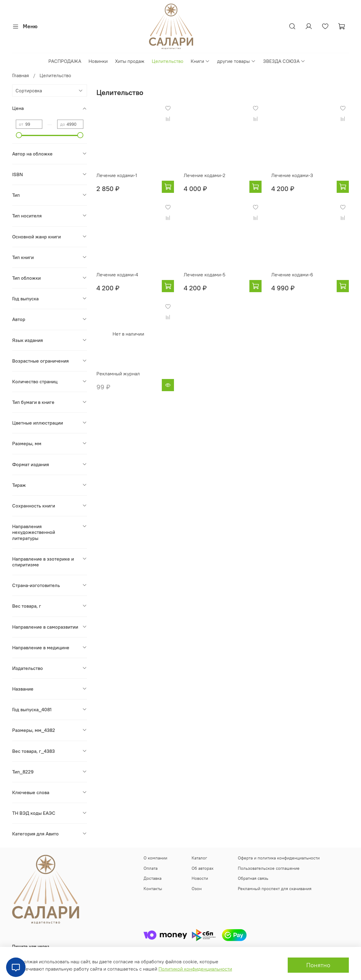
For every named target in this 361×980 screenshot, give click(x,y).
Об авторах (203, 868)
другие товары (236, 61)
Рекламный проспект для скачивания (275, 889)
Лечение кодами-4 (117, 275)
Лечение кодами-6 (292, 275)
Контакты (153, 889)
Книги (200, 61)
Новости (200, 878)
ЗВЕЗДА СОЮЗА (284, 61)
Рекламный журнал (118, 374)
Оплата (151, 868)
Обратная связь (253, 878)
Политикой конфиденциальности (195, 969)
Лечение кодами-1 (117, 175)
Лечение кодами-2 (205, 175)
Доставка (153, 878)
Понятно (318, 965)
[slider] (19, 135)
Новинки (98, 61)
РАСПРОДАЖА (65, 61)
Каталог (199, 858)
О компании (155, 858)
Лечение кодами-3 (292, 175)
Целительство (168, 61)
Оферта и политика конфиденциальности (279, 858)
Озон (197, 889)
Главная (21, 75)
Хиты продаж (130, 61)
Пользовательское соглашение (269, 868)
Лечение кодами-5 (205, 275)
